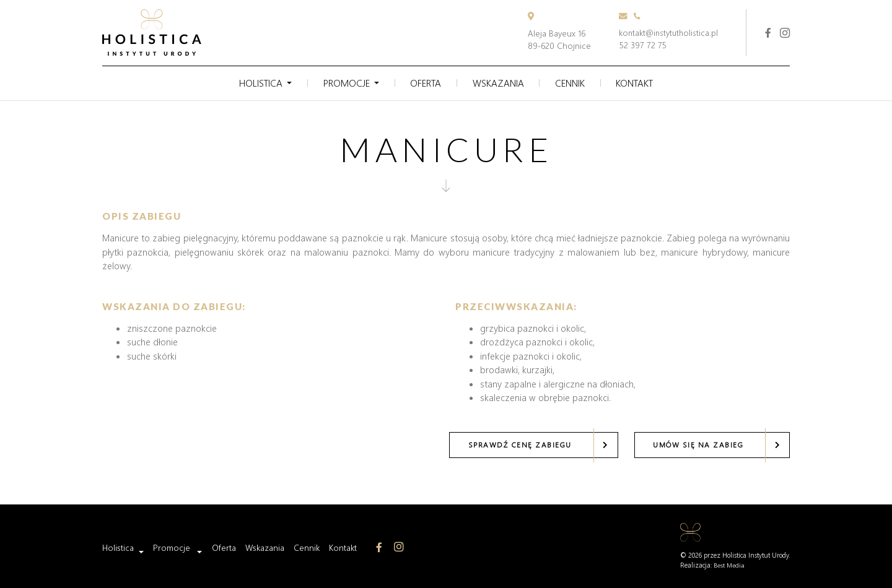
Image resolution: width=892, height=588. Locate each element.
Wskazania (499, 82)
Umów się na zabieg (697, 444)
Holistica (253, 82)
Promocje (342, 82)
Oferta (424, 82)
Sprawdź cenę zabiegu (518, 444)
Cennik (574, 82)
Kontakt (642, 82)
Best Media (729, 564)
